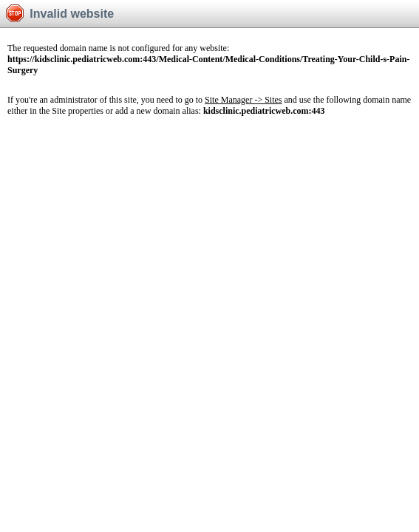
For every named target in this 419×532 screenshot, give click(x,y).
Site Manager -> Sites (243, 100)
